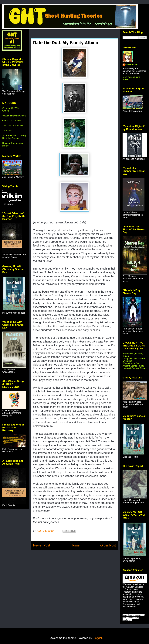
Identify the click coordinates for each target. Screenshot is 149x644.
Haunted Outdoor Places (135, 368)
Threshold (7, 131)
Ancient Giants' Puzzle (134, 366)
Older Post (108, 545)
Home (75, 545)
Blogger (97, 638)
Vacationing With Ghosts (14, 116)
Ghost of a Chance (11, 121)
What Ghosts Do (131, 363)
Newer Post (42, 545)
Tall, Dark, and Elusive (13, 126)
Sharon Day (131, 65)
